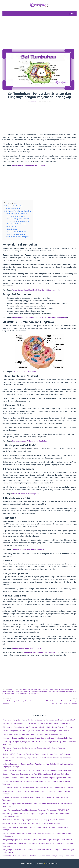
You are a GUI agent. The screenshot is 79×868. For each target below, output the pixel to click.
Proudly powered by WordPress (32, 864)
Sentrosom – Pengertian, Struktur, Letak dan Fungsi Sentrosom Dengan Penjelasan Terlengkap (37, 738)
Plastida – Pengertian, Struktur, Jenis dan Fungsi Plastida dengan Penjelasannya (32, 734)
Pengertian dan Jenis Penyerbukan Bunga (29, 165)
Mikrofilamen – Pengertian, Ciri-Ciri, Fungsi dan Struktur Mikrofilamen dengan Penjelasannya (36, 724)
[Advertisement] (39, 33)
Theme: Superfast (52, 864)
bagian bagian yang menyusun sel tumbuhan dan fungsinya (51, 689)
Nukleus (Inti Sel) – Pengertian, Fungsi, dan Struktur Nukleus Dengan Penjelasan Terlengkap (36, 754)
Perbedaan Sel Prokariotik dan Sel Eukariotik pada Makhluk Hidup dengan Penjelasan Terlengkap (38, 788)
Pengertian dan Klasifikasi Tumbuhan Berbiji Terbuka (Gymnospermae (40, 318)
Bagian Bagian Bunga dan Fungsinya (27, 648)
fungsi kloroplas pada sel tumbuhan (26, 691)
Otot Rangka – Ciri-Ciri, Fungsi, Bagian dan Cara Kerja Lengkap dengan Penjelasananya (35, 820)
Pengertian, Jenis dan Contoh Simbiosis (28, 549)
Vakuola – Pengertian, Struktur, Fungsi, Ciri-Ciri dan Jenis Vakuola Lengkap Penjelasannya (36, 731)
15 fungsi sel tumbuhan (26, 689)
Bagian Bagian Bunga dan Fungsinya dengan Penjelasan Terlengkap (20, 701)
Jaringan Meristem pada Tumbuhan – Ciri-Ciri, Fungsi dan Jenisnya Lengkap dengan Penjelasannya (39, 856)
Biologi (10, 689)
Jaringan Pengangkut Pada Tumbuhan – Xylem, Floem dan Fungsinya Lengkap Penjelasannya (37, 840)
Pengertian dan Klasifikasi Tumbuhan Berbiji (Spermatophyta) (36, 290)
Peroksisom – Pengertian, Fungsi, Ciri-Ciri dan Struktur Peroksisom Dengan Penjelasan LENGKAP (39, 720)
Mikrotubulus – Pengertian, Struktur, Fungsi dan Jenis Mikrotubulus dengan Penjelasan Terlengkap (38, 727)
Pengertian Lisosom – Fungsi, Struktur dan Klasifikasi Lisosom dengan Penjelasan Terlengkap (37, 778)
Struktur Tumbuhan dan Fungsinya (26, 494)
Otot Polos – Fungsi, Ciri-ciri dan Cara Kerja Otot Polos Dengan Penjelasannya (31, 824)
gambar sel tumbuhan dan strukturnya (59, 691)
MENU (72, 14)
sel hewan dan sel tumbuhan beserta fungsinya (25, 694)
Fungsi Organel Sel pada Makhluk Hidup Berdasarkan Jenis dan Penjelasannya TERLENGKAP (37, 770)
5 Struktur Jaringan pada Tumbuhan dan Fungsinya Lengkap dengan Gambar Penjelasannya (59, 701)
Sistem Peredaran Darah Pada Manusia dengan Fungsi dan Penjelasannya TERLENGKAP (36, 810)
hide (14, 203)
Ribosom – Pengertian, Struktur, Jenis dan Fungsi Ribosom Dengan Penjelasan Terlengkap (36, 774)
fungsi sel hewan (42, 691)
